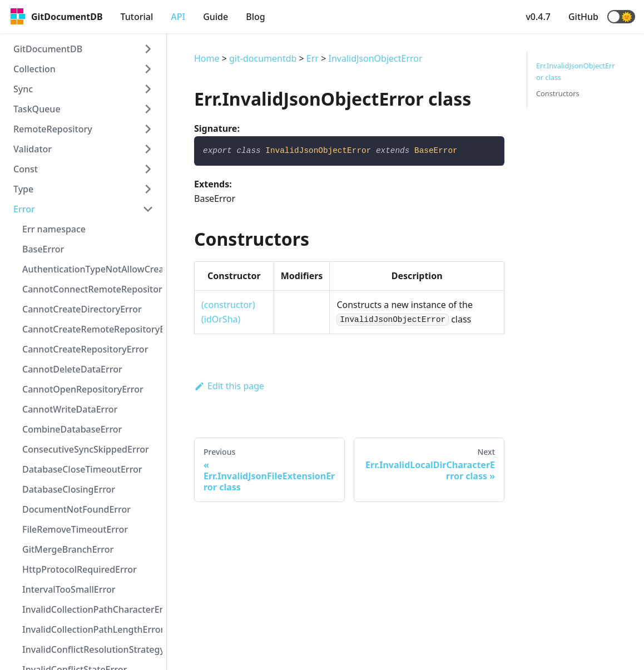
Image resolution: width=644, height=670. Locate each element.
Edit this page (229, 386)
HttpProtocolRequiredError (80, 569)
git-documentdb (263, 58)
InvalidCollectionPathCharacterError (92, 609)
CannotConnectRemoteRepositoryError (92, 289)
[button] (621, 17)
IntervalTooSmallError (69, 589)
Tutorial (137, 17)
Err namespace (54, 229)
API (178, 17)
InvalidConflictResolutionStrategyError (92, 649)
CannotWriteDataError (70, 409)
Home (207, 58)
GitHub (583, 17)
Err (313, 58)
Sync (23, 89)
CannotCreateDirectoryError (82, 309)
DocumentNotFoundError (76, 509)
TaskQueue (37, 109)
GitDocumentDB (48, 49)
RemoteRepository (53, 129)
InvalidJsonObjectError (375, 58)
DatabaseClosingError (69, 489)
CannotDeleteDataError (72, 369)
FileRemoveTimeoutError (75, 529)
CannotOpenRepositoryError (83, 389)
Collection (34, 69)
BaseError (43, 249)
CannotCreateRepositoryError (85, 349)
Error (24, 209)
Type (23, 189)
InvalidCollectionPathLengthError (92, 629)
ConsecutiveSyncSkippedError (86, 449)
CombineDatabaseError (72, 429)
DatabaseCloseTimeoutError (82, 469)
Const (26, 169)
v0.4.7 (538, 17)
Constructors (558, 93)
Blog (255, 17)
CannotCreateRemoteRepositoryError (92, 329)
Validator (33, 149)
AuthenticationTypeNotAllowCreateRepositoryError (92, 269)
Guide (216, 17)
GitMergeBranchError (68, 549)
